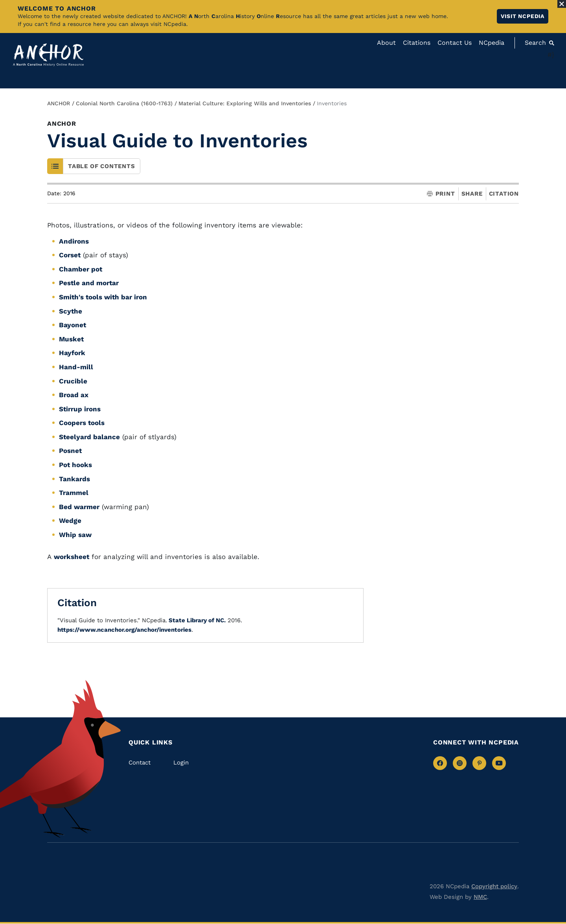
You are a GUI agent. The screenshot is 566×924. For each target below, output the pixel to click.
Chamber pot (81, 269)
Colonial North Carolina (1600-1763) (124, 103)
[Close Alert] (562, 4)
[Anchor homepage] (48, 55)
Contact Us (455, 43)
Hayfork (72, 353)
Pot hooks (75, 465)
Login (181, 763)
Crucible (73, 381)
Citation (504, 194)
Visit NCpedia (523, 16)
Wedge (70, 521)
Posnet (70, 451)
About (386, 43)
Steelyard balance (89, 437)
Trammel (74, 493)
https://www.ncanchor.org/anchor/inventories (124, 630)
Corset (70, 255)
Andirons (74, 241)
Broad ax (74, 395)
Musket (71, 339)
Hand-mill (76, 367)
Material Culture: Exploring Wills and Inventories (245, 103)
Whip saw (75, 535)
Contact (140, 763)
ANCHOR (59, 103)
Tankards (74, 479)
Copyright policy (494, 886)
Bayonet (73, 325)
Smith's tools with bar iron (103, 297)
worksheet (72, 557)
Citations (417, 43)
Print (441, 194)
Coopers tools (82, 423)
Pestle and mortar (89, 283)
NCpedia (492, 43)
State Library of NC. (196, 620)
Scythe (71, 311)
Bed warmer (79, 507)
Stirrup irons (80, 409)
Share (472, 194)
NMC (480, 897)
